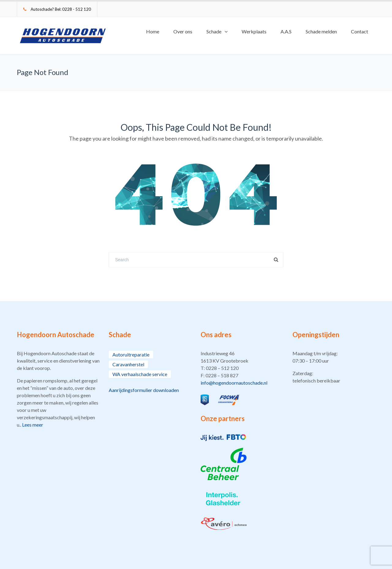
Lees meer (33, 425)
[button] (242, 368)
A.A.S (286, 31)
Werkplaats (254, 31)
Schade (214, 31)
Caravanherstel (128, 364)
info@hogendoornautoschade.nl (234, 383)
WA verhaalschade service (140, 374)
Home (153, 31)
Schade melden (321, 31)
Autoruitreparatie (131, 354)
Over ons (183, 31)
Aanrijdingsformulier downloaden (144, 390)
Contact (360, 31)
